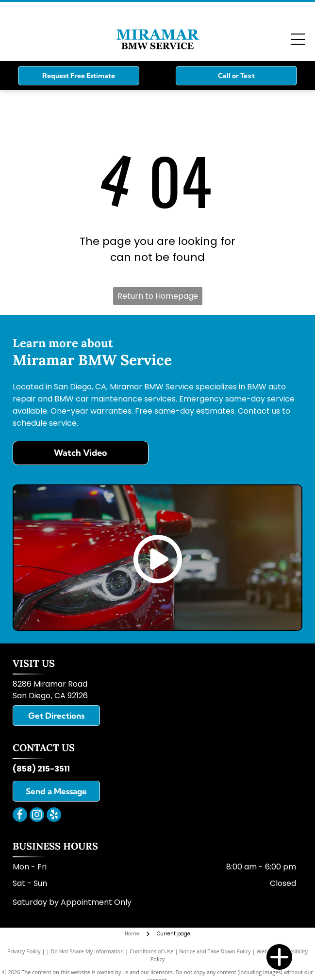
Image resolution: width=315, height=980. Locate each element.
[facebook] (20, 816)
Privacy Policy (24, 951)
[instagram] (37, 816)
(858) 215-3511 (41, 769)
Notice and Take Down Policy (215, 951)
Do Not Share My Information (87, 951)
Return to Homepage (158, 296)
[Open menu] (298, 39)
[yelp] (54, 816)
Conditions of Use (152, 951)
